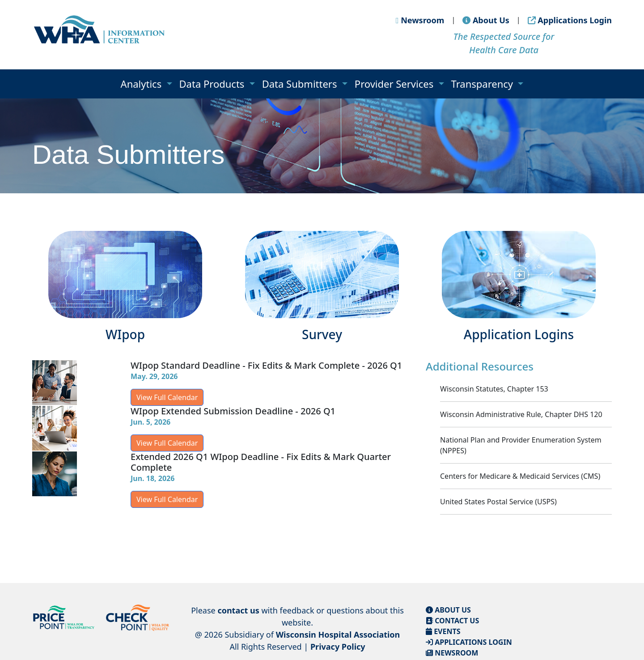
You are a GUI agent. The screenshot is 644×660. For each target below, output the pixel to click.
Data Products (213, 84)
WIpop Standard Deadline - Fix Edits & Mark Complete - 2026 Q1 (266, 365)
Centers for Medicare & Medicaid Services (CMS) (520, 476)
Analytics (142, 84)
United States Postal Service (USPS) (498, 502)
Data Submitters (301, 84)
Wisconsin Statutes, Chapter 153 (494, 389)
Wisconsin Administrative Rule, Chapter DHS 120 (521, 414)
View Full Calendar (167, 397)
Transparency (483, 84)
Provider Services (395, 84)
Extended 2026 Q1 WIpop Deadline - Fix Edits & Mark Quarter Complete (261, 462)
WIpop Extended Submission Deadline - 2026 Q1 (233, 411)
